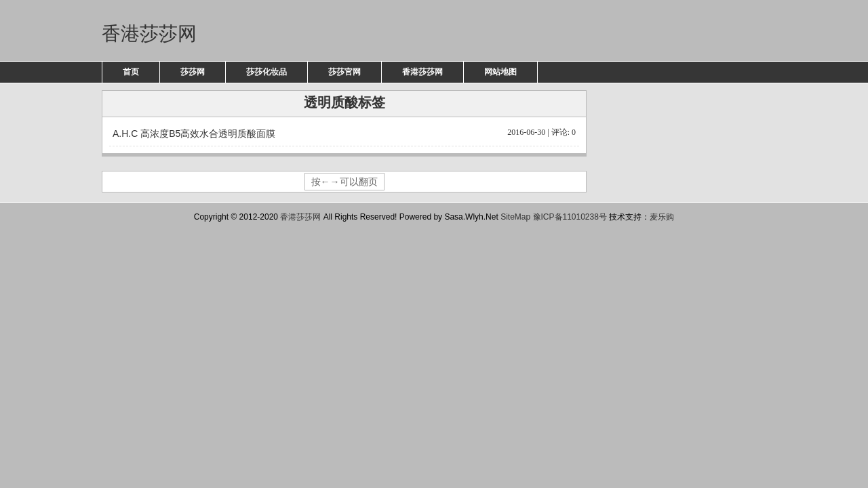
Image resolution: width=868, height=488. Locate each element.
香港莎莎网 (149, 34)
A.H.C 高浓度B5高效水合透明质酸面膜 (344, 133)
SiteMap (515, 217)
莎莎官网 (344, 72)
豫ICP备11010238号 (570, 217)
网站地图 (500, 72)
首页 (131, 72)
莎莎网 (193, 72)
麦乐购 (662, 217)
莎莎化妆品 (267, 72)
